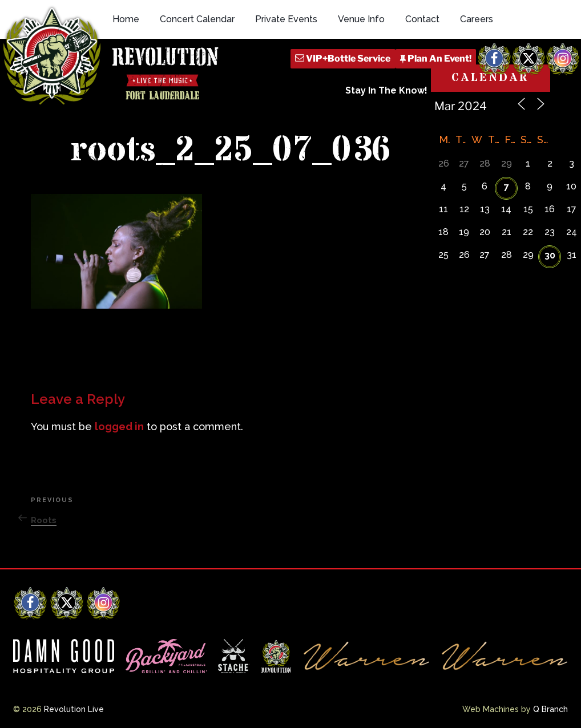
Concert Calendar (197, 19)
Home (126, 19)
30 (550, 255)
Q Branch (550, 709)
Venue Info (361, 19)
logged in (119, 426)
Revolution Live (74, 709)
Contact (422, 19)
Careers (477, 19)
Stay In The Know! (386, 90)
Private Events (286, 19)
